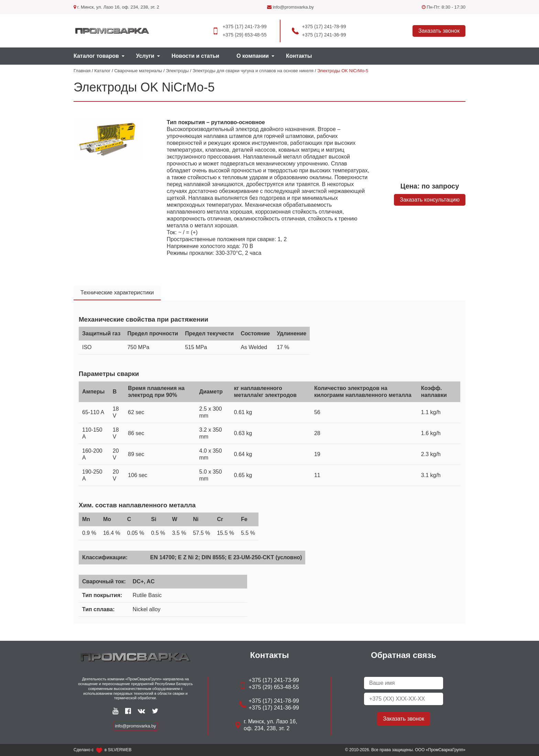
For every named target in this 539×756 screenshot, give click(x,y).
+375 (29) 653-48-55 (244, 35)
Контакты (299, 56)
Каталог (102, 71)
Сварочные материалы (138, 71)
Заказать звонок (439, 31)
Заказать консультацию (430, 200)
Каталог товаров (96, 56)
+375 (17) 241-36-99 (324, 35)
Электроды (178, 71)
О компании (253, 56)
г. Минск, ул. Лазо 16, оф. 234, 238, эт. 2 (116, 7)
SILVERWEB (120, 750)
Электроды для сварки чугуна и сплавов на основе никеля (253, 71)
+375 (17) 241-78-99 (324, 26)
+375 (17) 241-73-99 (244, 26)
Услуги (145, 56)
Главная (82, 71)
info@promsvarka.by (290, 7)
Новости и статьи (195, 56)
